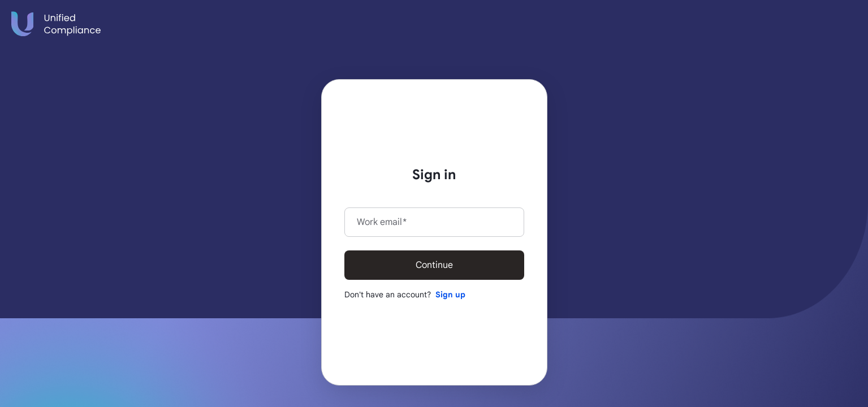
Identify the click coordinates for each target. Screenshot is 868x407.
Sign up (450, 295)
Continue (434, 265)
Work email (382, 222)
